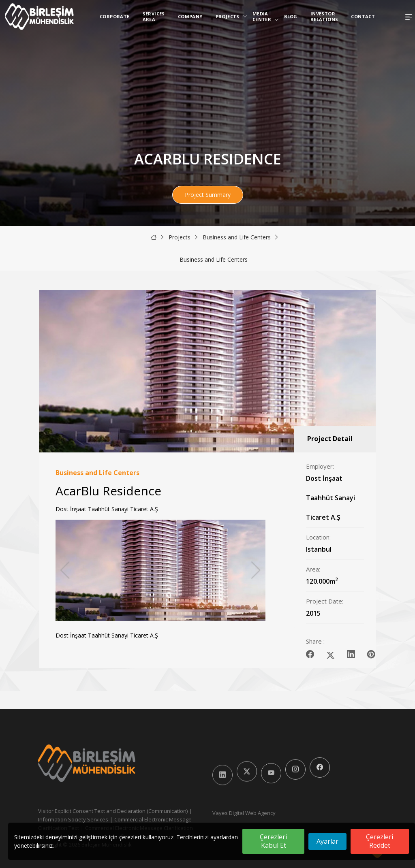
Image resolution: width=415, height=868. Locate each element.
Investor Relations (324, 16)
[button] (256, 570)
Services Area (154, 16)
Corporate (115, 16)
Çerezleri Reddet (380, 841)
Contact (363, 16)
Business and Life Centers (237, 237)
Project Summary (208, 195)
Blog (291, 16)
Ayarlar (327, 841)
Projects (229, 16)
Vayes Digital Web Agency (244, 813)
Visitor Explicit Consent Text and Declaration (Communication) (113, 811)
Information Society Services (73, 819)
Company (190, 16)
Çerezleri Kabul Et (273, 841)
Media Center (263, 16)
